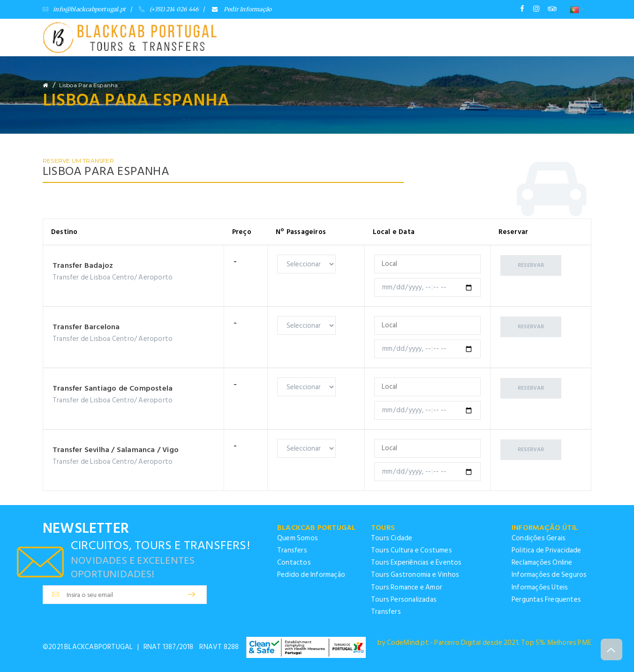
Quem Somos (298, 538)
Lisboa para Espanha (89, 85)
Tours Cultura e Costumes (411, 550)
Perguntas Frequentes (546, 600)
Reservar (531, 265)
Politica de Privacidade (547, 550)
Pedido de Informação (311, 575)
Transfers (292, 550)
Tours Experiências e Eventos (416, 563)
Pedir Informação (242, 9)
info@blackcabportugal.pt (84, 9)
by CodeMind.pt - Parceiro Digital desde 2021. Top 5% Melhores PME (484, 643)
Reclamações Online (542, 563)
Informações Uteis (540, 587)
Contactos (294, 563)
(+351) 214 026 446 (169, 9)
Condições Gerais (539, 538)
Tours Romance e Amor (407, 587)
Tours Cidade (392, 538)
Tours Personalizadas (404, 600)
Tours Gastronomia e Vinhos (415, 575)
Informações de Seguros (549, 575)
